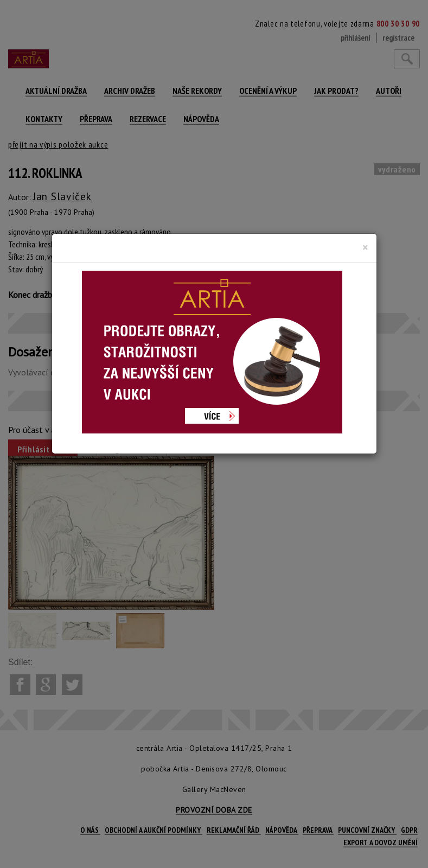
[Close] (365, 247)
